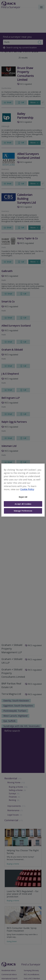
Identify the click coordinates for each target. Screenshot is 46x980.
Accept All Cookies (23, 504)
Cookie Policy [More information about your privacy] (27, 489)
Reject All (23, 497)
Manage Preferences (23, 511)
